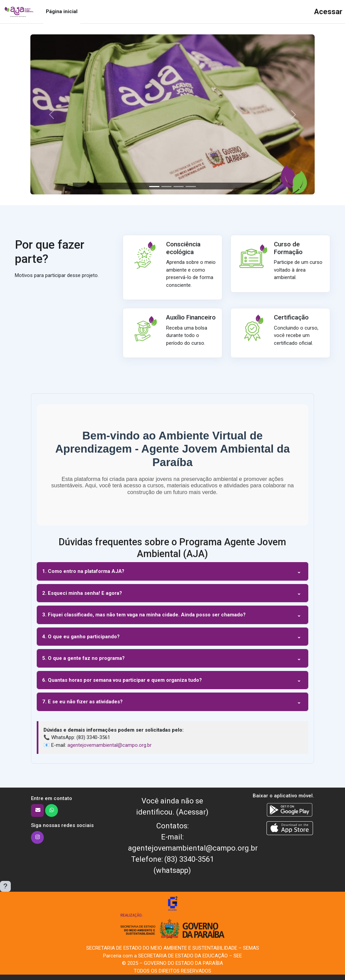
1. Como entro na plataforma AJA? (83, 571)
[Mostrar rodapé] (5, 886)
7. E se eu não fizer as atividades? (82, 702)
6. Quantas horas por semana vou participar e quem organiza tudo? (122, 680)
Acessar (328, 12)
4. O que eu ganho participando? (81, 637)
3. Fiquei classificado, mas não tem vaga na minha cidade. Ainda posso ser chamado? (144, 615)
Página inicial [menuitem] (62, 11)
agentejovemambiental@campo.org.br (109, 745)
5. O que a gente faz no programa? (83, 658)
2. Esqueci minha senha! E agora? (82, 593)
